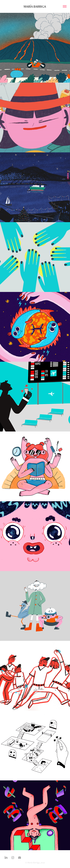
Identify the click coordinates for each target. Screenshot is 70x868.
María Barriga (35, 6)
